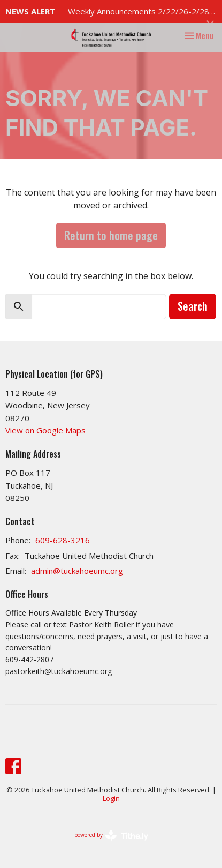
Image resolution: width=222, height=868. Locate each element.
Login (111, 798)
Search (193, 306)
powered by (111, 836)
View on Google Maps (45, 430)
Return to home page (111, 235)
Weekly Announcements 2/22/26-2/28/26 (145, 11)
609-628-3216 (63, 540)
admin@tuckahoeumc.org (77, 571)
